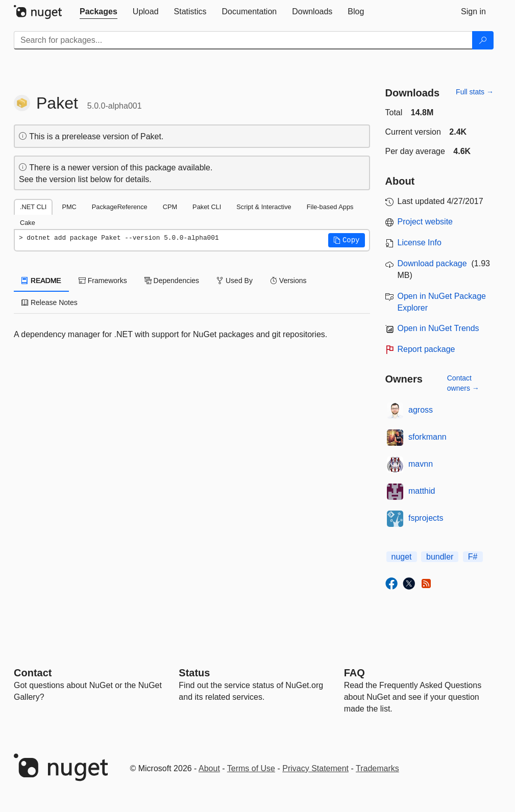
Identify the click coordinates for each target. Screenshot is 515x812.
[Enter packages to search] (243, 40)
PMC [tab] (69, 207)
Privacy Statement (315, 768)
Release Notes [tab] (50, 302)
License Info (420, 243)
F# (473, 557)
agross (421, 410)
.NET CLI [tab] (33, 207)
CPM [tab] (170, 207)
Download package (432, 263)
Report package (426, 349)
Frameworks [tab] (103, 281)
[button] (347, 240)
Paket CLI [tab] (207, 207)
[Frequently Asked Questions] (354, 673)
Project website (425, 222)
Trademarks (377, 768)
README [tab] (41, 281)
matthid (422, 491)
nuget (402, 557)
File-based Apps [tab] (330, 207)
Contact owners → (463, 383)
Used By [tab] (235, 281)
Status (194, 673)
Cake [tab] (28, 223)
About (209, 768)
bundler (440, 557)
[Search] (483, 40)
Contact (33, 673)
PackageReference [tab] (120, 207)
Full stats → (475, 92)
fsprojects (426, 518)
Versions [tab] (288, 281)
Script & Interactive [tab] (264, 207)
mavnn (421, 464)
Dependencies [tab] (172, 281)
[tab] (99, 12)
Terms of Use (251, 768)
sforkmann (427, 437)
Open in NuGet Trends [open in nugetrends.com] (438, 328)
